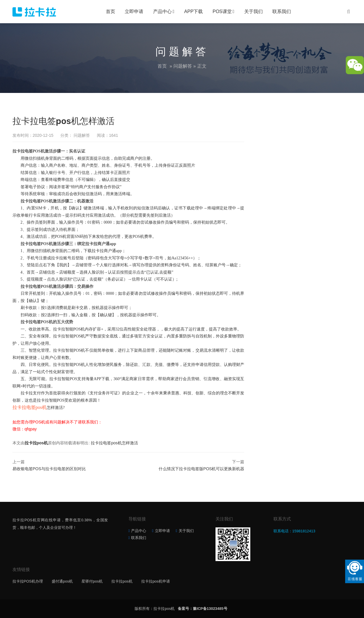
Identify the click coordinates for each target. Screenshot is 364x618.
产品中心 (162, 11)
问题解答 (183, 66)
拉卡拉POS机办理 (28, 581)
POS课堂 (222, 11)
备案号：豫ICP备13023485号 (203, 609)
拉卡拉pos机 (36, 443)
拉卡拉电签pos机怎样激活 (114, 443)
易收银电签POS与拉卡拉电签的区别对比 (49, 469)
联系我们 (282, 11)
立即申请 (134, 11)
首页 (111, 11)
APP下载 (193, 11)
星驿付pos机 (92, 581)
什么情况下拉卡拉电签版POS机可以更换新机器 (202, 469)
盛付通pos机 (62, 581)
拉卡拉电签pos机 (30, 407)
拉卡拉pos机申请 (156, 581)
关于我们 (253, 11)
